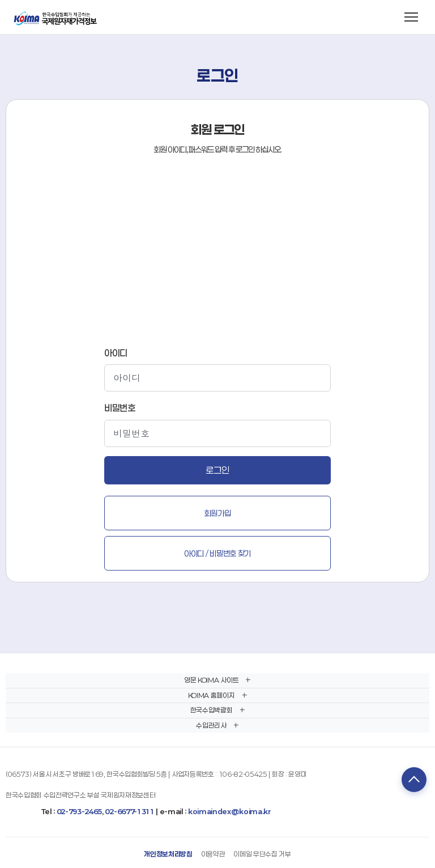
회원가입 (218, 513)
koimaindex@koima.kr (230, 811)
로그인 (217, 470)
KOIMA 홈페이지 (212, 695)
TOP (414, 780)
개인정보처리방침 (168, 854)
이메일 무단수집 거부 (262, 854)
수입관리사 (211, 725)
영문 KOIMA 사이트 (211, 680)
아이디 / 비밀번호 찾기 (217, 553)
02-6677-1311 (129, 811)
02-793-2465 (79, 811)
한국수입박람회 (212, 710)
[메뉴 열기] (411, 17)
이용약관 (213, 854)
